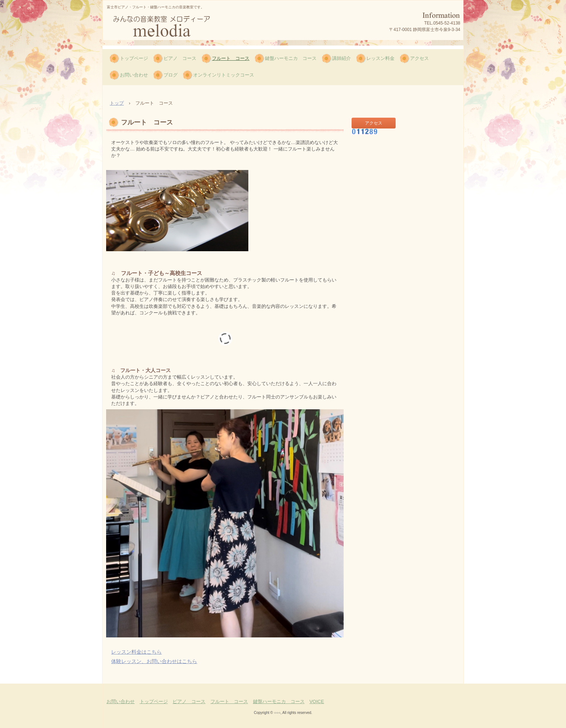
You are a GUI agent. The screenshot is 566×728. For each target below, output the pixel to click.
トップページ (134, 58)
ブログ (171, 75)
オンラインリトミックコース (224, 75)
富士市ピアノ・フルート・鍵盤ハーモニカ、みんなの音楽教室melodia (171, 27)
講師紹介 (341, 58)
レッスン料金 (380, 58)
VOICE (317, 701)
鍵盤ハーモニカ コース (291, 58)
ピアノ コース (180, 58)
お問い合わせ (134, 75)
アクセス (419, 58)
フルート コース (231, 58)
